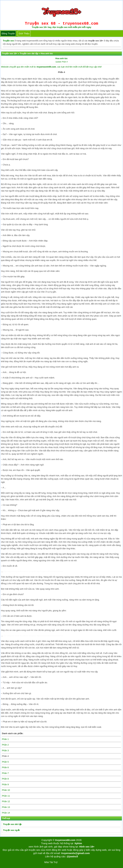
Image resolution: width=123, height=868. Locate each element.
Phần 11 (6, 796)
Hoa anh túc (61, 58)
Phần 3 (5, 750)
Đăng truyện (8, 34)
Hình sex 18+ (87, 847)
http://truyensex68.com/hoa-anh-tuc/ (50, 571)
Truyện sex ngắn (11, 830)
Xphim (78, 843)
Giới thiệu (24, 34)
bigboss (74, 862)
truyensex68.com (65, 840)
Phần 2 (5, 745)
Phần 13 (6, 807)
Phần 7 (5, 773)
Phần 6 (5, 767)
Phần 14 (6, 813)
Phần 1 (5, 739)
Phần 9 (5, 784)
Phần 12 (6, 801)
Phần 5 (5, 762)
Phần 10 (6, 790)
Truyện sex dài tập (12, 824)
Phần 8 (5, 779)
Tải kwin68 (64, 862)
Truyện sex (8, 41)
